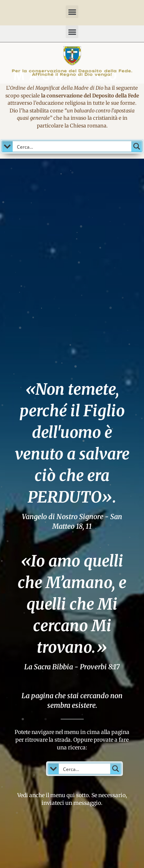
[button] (72, 12)
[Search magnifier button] (137, 146)
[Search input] (72, 146)
